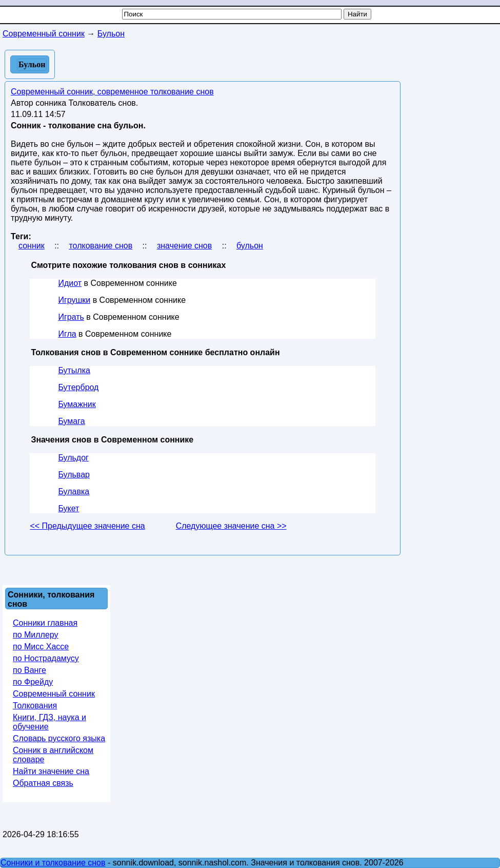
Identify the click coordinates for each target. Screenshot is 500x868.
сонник (32, 246)
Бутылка (74, 370)
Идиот (70, 283)
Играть (71, 317)
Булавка (74, 491)
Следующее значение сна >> (231, 526)
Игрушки (74, 300)
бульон (250, 246)
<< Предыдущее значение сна (87, 526)
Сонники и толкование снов (53, 863)
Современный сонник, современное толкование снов (112, 92)
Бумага (71, 421)
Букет (68, 508)
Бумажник (77, 404)
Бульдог (73, 458)
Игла (67, 334)
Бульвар (74, 475)
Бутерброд (78, 387)
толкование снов (101, 246)
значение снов (184, 246)
